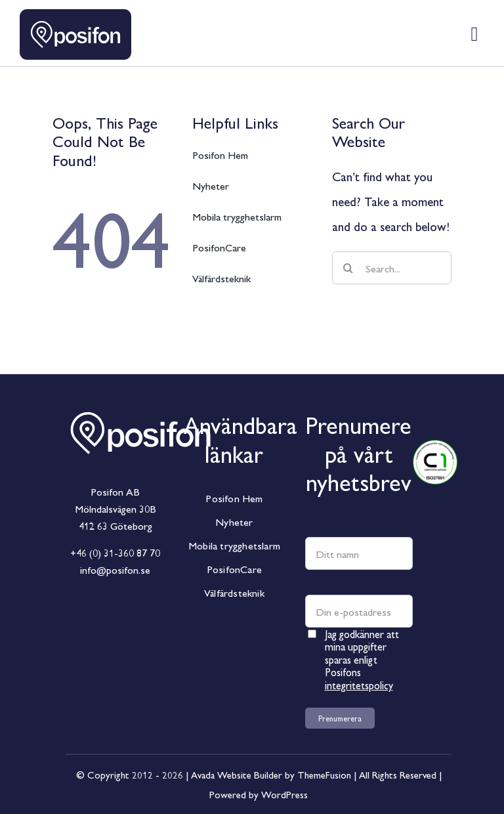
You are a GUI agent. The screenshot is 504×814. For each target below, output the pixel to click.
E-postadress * (343, 582)
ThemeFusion (324, 774)
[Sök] (348, 268)
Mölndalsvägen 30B (115, 508)
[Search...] (392, 268)
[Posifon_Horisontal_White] (140, 400)
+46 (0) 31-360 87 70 (115, 552)
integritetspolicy (359, 685)
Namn (320, 525)
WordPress (284, 794)
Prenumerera (340, 718)
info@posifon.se (115, 569)
